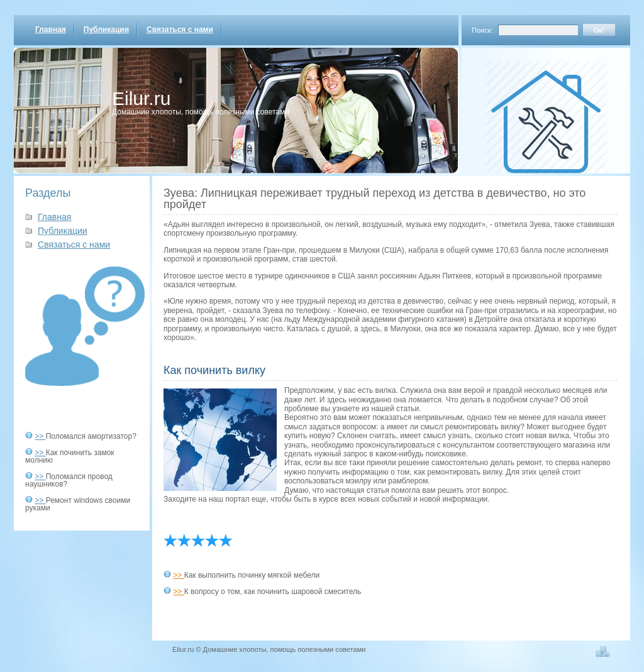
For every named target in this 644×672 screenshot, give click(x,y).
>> (40, 436)
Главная (51, 30)
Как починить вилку (214, 370)
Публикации (106, 30)
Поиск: (482, 30)
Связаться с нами (180, 30)
